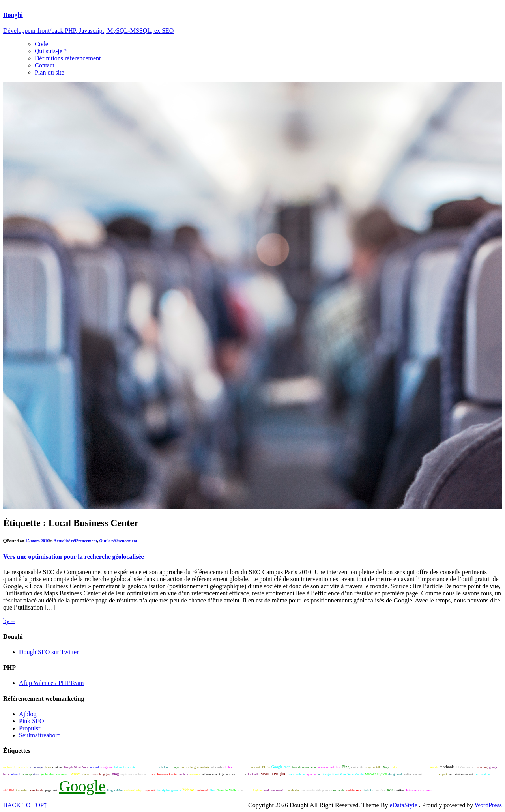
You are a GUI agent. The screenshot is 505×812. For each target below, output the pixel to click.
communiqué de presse (315, 790)
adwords (216, 767)
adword (15, 774)
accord (94, 767)
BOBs (266, 767)
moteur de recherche (16, 767)
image (176, 767)
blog (116, 774)
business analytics (329, 767)
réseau (65, 774)
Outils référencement (118, 541)
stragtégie (106, 767)
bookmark (202, 790)
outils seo (353, 790)
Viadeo (86, 774)
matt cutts (357, 767)
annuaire (195, 774)
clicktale (165, 767)
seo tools (37, 790)
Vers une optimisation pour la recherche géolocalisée (74, 557)
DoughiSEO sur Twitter (49, 652)
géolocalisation (50, 774)
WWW (76, 774)
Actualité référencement (75, 541)
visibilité (9, 790)
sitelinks (368, 790)
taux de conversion (304, 767)
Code (41, 44)
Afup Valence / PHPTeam (51, 683)
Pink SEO (32, 721)
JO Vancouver (464, 767)
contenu (57, 767)
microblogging (101, 774)
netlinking (440, 790)
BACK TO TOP (25, 805)
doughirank (395, 774)
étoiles (228, 767)
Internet (119, 767)
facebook (447, 767)
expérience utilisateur (134, 774)
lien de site (293, 790)
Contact (45, 65)
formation (22, 790)
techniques (431, 774)
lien (213, 790)
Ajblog (28, 714)
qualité (312, 774)
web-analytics (376, 774)
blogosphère (115, 790)
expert (443, 774)
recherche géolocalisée (195, 767)
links (394, 767)
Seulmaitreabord (40, 735)
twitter (399, 790)
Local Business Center (163, 774)
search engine (273, 774)
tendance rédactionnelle (413, 767)
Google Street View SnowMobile (342, 774)
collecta (130, 767)
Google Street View (76, 767)
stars (36, 774)
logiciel (258, 790)
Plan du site (50, 72)
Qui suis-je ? (51, 51)
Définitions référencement (68, 58)
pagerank (149, 790)
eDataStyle (403, 805)
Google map (281, 767)
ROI (390, 790)
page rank (51, 790)
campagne (37, 767)
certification (482, 774)
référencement (413, 774)
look (239, 774)
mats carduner (297, 774)
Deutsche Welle (226, 790)
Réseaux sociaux (419, 790)
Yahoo (188, 790)
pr (319, 774)
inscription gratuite (169, 790)
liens (48, 767)
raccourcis (338, 790)
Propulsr (30, 728)
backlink (255, 767)
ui (245, 774)
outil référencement (461, 774)
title (240, 790)
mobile (183, 774)
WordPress (488, 805)
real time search (274, 790)
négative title (373, 767)
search (434, 767)
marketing (481, 767)
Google (82, 786)
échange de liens (147, 767)
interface (380, 790)
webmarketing (133, 790)
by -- (9, 621)
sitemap (27, 774)
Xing (386, 767)
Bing (345, 767)
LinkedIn (253, 774)
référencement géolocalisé (219, 774)
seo (248, 790)
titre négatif (240, 767)
